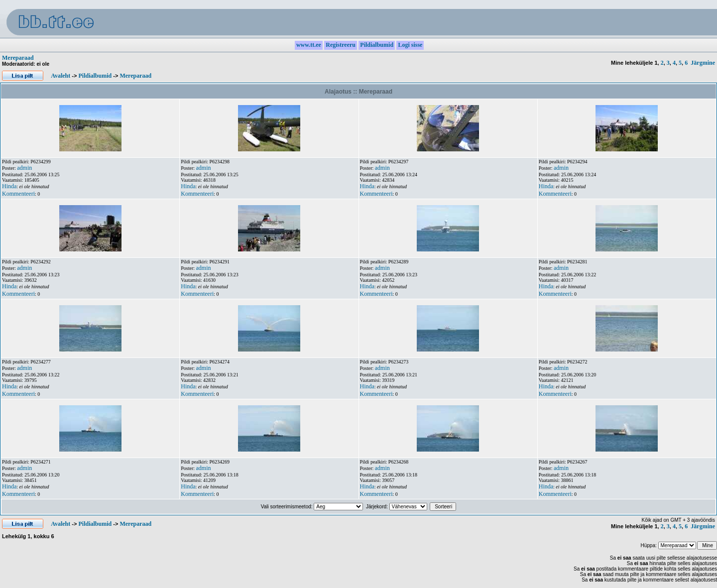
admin (24, 168)
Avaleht (60, 76)
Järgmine (703, 63)
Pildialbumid (95, 76)
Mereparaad (18, 58)
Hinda (9, 186)
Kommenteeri (18, 194)
